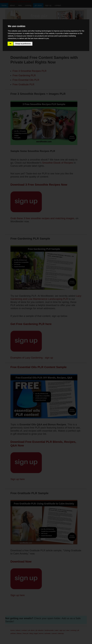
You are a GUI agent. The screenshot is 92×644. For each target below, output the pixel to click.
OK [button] (10, 44)
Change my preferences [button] (23, 44)
